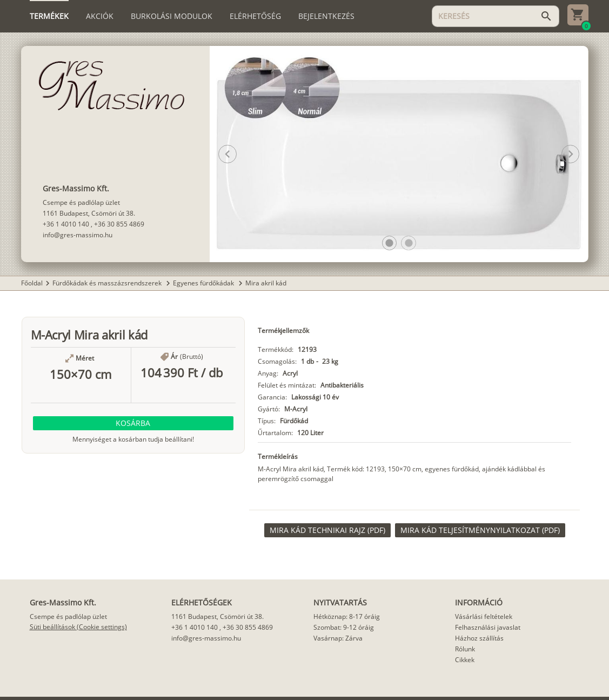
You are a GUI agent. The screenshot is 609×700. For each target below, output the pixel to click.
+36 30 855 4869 (119, 224)
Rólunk (465, 649)
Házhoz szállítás (479, 638)
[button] (389, 243)
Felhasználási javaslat (488, 627)
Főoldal (32, 283)
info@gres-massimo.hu (78, 235)
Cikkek (465, 660)
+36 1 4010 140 (66, 224)
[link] (327, 530)
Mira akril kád (266, 283)
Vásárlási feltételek (484, 616)
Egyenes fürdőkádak (204, 283)
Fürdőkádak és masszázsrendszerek (108, 283)
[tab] (49, 16)
